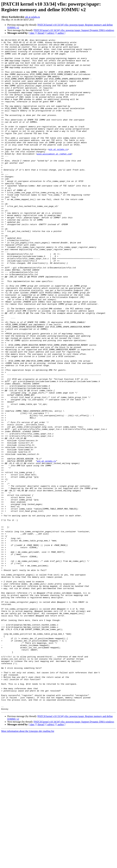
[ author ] (61, 33)
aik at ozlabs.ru (32, 17)
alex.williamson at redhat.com (54, 177)
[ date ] (32, 33)
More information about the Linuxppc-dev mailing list (28, 865)
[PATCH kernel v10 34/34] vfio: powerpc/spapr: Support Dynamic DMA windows (74, 30)
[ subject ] (51, 33)
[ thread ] (41, 33)
